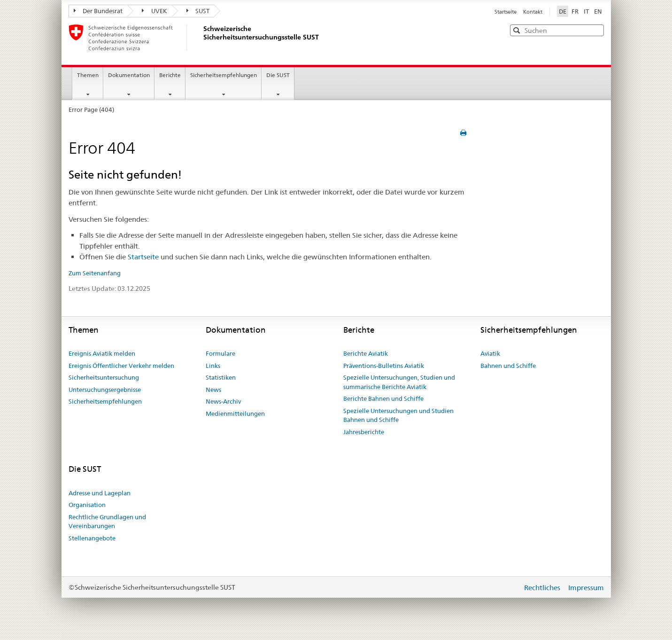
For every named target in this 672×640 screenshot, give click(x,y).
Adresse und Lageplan (100, 493)
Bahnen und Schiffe (508, 366)
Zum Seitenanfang (95, 273)
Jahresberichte (364, 432)
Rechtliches (543, 588)
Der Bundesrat (98, 11)
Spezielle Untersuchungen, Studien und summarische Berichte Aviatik (399, 382)
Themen (88, 75)
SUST (198, 11)
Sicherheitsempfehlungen (224, 75)
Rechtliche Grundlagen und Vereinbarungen (107, 522)
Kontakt (533, 12)
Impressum (586, 588)
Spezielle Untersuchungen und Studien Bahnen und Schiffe (398, 415)
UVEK (154, 11)
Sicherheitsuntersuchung (104, 377)
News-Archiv (223, 401)
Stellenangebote (92, 538)
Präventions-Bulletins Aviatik (384, 366)
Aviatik (490, 353)
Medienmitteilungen (235, 414)
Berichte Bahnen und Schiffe (383, 398)
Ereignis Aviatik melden (102, 353)
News (213, 390)
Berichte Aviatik (366, 353)
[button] (596, 30)
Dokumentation (129, 75)
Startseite (506, 12)
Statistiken (221, 377)
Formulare (220, 353)
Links (213, 366)
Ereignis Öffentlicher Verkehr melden (121, 366)
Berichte (170, 75)
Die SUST (278, 75)
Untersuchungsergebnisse (105, 390)
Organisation (87, 505)
